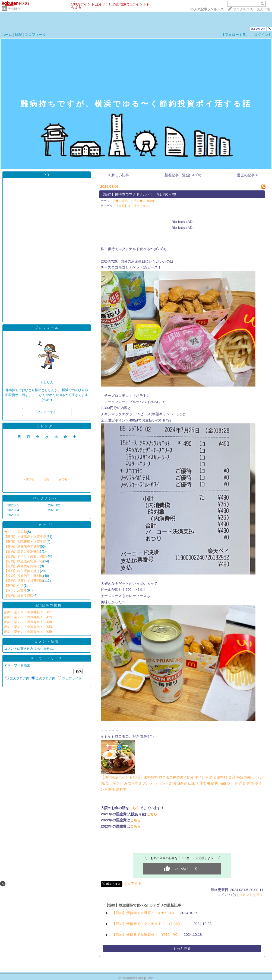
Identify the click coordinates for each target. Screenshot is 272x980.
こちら (134, 808)
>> (207, 9)
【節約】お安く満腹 (19, 595)
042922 (258, 29)
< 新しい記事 (119, 175)
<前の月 (29, 479)
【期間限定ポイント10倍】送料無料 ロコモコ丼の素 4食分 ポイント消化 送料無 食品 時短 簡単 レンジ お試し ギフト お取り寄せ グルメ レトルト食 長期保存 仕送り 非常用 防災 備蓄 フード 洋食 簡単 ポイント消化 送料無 (182, 783)
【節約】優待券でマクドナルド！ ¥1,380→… (149, 924)
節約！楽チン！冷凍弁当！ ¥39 (28, 632)
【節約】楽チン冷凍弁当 (22, 551)
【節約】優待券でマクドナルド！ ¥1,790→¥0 (138, 194)
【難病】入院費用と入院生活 (25, 542)
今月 (47, 479)
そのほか (14, 9)
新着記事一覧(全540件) (183, 175)
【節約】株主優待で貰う (22, 571)
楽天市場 (263, 9)
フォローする (47, 412)
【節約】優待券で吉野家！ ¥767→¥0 (143, 913)
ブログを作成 (243, 9)
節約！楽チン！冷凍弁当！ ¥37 (28, 612)
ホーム (7, 35)
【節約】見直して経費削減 (24, 581)
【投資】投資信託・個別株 (24, 576)
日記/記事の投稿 (47, 605)
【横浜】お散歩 (15, 590)
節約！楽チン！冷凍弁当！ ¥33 (28, 627)
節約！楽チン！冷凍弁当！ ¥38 (28, 622)
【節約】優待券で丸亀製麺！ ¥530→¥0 (145, 935)
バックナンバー (47, 498)
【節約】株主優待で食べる (24, 561)
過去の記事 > (247, 175)
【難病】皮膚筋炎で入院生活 (25, 537)
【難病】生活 (14, 586)
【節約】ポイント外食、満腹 (25, 556)
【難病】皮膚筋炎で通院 (22, 547)
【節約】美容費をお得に (22, 566)
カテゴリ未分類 (15, 532)
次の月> (64, 479)
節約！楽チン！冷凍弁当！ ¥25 (28, 617)
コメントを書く (251, 895)
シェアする (133, 884)
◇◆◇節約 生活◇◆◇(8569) (133, 201)
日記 (18, 35)
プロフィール (35, 35)
